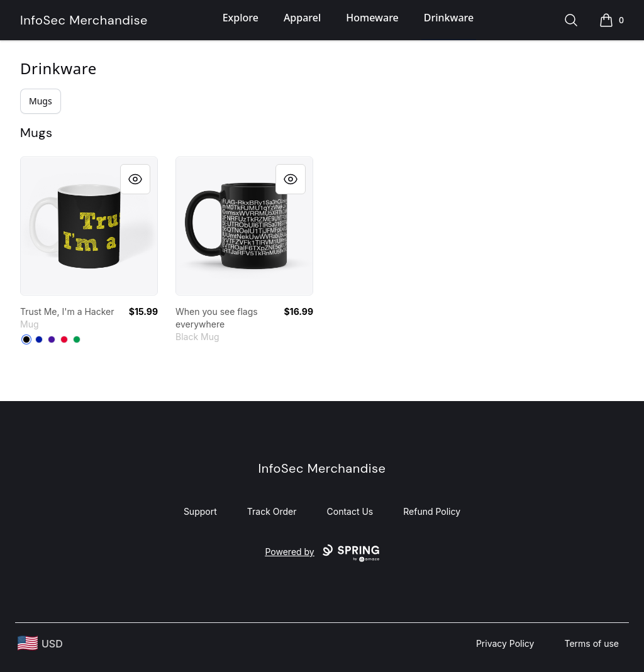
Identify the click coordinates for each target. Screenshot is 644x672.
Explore (241, 18)
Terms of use (591, 643)
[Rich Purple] (52, 339)
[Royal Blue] (39, 339)
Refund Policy (432, 511)
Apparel (302, 18)
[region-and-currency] (40, 643)
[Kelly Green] (77, 339)
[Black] (26, 339)
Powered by (322, 553)
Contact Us (350, 511)
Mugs (41, 101)
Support (200, 511)
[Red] (64, 339)
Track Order (272, 511)
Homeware (372, 18)
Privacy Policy (505, 643)
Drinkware (449, 18)
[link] (89, 226)
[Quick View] (135, 179)
